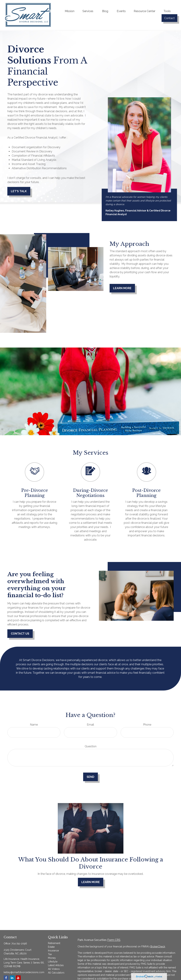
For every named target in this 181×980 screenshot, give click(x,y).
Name (34, 725)
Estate (51, 947)
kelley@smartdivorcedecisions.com (24, 972)
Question (91, 746)
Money (52, 958)
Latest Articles (56, 965)
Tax (50, 954)
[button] (70, 11)
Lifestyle (53, 962)
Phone (147, 725)
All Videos (54, 969)
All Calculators (56, 973)
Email (90, 725)
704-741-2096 (19, 944)
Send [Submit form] (90, 777)
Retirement (54, 943)
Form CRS (114, 940)
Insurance (53, 951)
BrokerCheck (158, 947)
